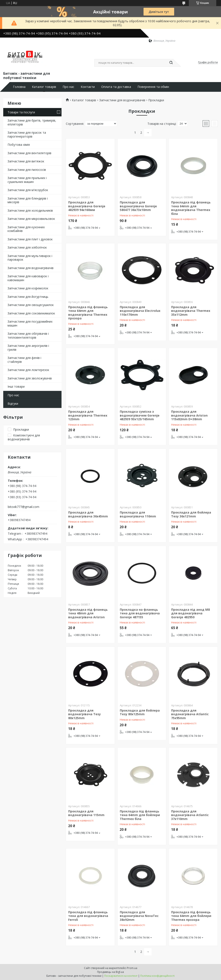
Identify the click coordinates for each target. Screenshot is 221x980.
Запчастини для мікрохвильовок (31, 219)
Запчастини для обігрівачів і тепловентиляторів (28, 335)
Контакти (88, 87)
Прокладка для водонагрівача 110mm (138, 514)
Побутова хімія (19, 145)
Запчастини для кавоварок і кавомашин (28, 278)
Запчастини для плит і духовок (30, 239)
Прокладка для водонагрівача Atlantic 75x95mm (190, 714)
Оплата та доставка (116, 87)
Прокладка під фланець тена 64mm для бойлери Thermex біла (140, 815)
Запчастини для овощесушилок (31, 305)
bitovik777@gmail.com (24, 507)
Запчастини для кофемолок (28, 288)
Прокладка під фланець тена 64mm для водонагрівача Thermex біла (191, 208)
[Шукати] (171, 63)
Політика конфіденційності (157, 976)
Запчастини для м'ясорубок (28, 190)
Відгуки (13, 404)
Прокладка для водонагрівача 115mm (86, 813)
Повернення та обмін (153, 87)
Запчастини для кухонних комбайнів (26, 229)
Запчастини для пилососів (27, 170)
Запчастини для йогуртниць (28, 297)
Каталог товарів (44, 87)
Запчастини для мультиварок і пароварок (30, 258)
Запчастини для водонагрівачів (31, 268)
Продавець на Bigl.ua (110, 972)
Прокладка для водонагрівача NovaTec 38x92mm (139, 916)
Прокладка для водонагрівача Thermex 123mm (88, 415)
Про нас (68, 87)
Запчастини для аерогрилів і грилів (28, 348)
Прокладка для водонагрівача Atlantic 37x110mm (190, 815)
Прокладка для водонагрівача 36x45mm (88, 514)
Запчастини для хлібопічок (27, 247)
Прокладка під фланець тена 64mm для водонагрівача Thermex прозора (88, 313)
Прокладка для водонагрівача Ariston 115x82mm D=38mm (189, 415)
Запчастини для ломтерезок (28, 370)
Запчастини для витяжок (26, 161)
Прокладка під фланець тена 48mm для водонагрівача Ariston (88, 613)
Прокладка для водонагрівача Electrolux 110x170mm (140, 311)
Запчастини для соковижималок (31, 313)
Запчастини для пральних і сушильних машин (27, 180)
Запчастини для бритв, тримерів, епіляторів (32, 122)
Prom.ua (132, 968)
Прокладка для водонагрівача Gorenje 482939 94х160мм (87, 206)
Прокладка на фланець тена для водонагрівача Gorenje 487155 (140, 613)
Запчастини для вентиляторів (29, 153)
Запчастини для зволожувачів (30, 378)
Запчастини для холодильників (30, 210)
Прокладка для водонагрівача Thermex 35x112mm (191, 311)
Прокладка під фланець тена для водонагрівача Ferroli (88, 916)
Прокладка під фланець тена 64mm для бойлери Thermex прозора (191, 916)
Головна (19, 87)
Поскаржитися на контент (121, 976)
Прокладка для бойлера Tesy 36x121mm (191, 514)
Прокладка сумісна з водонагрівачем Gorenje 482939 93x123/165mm (140, 415)
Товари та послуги (21, 112)
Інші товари (16, 386)
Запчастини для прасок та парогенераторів (27, 134)
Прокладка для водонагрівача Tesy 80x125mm (84, 714)
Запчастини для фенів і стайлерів (24, 360)
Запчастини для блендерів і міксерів (28, 200)
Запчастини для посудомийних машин (30, 323)
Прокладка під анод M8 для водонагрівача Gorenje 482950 (190, 613)
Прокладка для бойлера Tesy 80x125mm (140, 712)
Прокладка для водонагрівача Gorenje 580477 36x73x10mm (138, 206)
